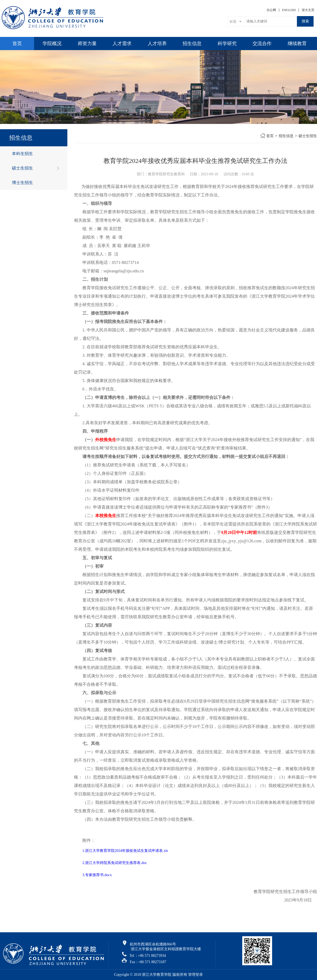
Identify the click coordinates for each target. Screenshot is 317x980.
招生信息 (192, 44)
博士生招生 (22, 183)
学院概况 (52, 44)
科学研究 (227, 44)
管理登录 (195, 975)
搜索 (305, 21)
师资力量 (87, 44)
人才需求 (122, 44)
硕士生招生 (22, 168)
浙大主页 (308, 10)
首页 (17, 44)
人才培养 (157, 44)
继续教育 (297, 44)
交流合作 (262, 44)
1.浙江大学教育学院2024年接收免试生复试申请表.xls (125, 851)
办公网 (271, 10)
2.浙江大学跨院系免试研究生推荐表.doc (115, 863)
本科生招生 (22, 154)
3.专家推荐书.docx (97, 875)
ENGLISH (289, 10)
